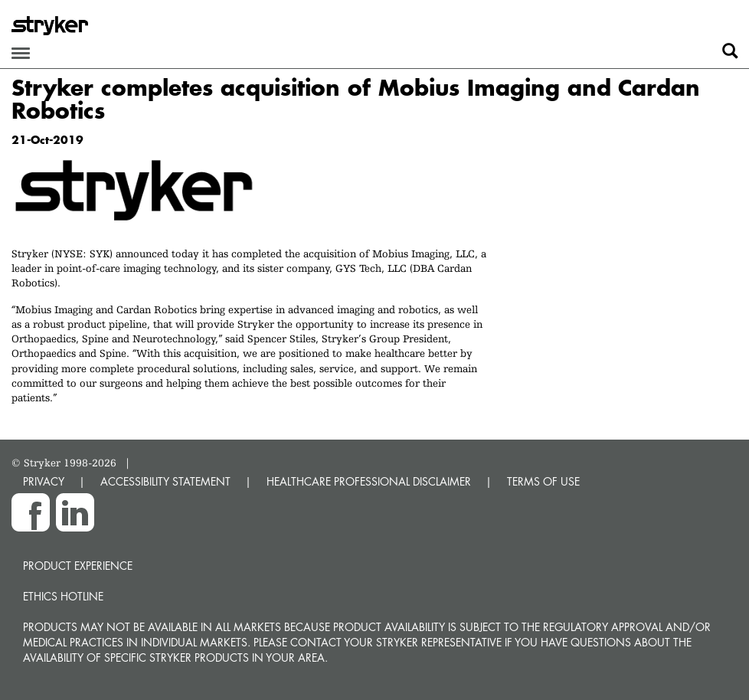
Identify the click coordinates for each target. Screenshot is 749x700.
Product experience (78, 566)
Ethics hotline (63, 596)
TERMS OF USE (543, 481)
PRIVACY (44, 481)
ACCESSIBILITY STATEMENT (165, 481)
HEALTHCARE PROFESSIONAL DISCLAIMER (369, 481)
